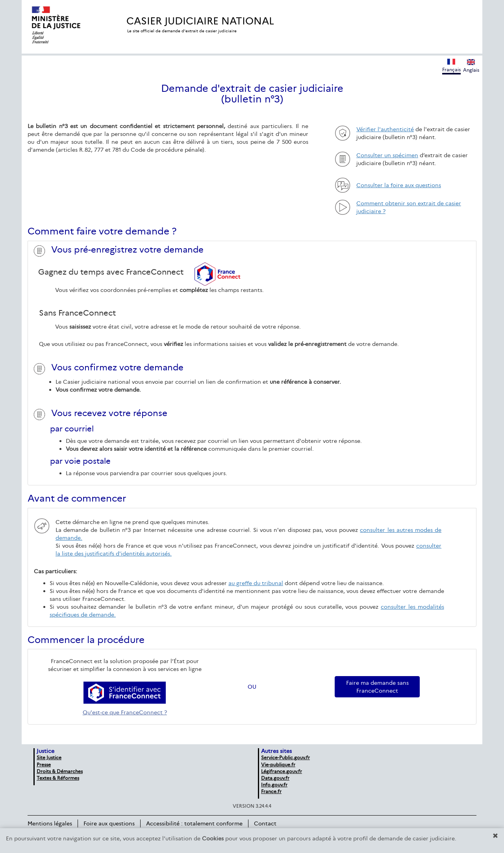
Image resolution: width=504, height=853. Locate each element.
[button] (495, 836)
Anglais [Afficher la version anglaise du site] (471, 66)
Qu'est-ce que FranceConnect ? (125, 712)
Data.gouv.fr (275, 778)
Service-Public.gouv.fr (285, 757)
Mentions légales (50, 823)
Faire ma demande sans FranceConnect (377, 687)
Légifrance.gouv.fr (282, 771)
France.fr (271, 791)
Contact (265, 823)
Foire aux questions (109, 823)
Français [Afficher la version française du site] (451, 66)
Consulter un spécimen (387, 155)
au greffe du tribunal (256, 583)
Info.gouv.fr (274, 785)
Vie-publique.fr (278, 765)
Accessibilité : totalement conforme (194, 823)
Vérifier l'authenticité (385, 129)
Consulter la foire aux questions (399, 185)
